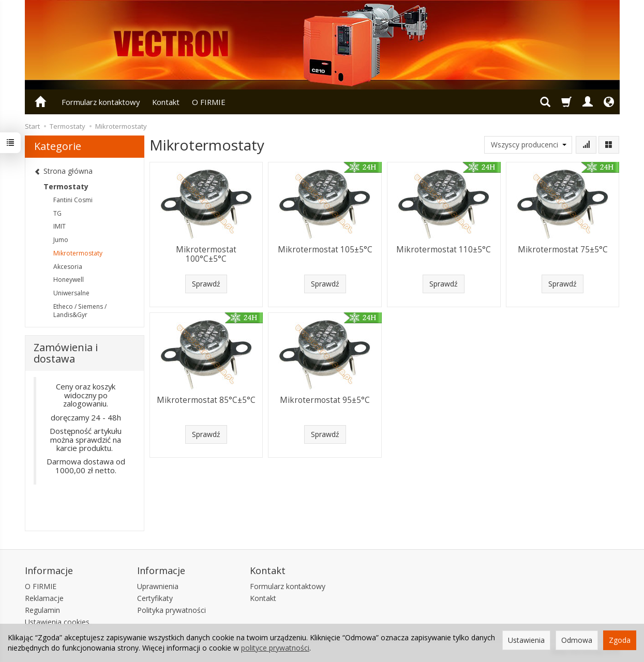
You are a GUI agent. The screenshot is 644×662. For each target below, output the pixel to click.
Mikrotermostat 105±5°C (325, 250)
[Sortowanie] (586, 145)
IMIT (59, 226)
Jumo (61, 240)
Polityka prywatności (171, 610)
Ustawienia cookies (57, 622)
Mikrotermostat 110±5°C (444, 250)
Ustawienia (526, 640)
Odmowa (577, 640)
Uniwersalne (71, 293)
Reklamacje (44, 598)
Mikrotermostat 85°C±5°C (206, 400)
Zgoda (620, 640)
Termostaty (66, 186)
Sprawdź (206, 284)
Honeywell (69, 280)
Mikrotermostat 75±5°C (563, 250)
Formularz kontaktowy (101, 102)
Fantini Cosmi (73, 200)
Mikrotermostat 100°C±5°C (206, 254)
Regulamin (42, 610)
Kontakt (166, 102)
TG (57, 213)
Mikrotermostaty (78, 253)
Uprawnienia (158, 586)
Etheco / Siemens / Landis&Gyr (80, 311)
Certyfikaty (155, 598)
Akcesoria (68, 267)
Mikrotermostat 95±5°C (325, 400)
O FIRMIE (209, 102)
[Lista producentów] (528, 145)
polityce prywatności (275, 648)
